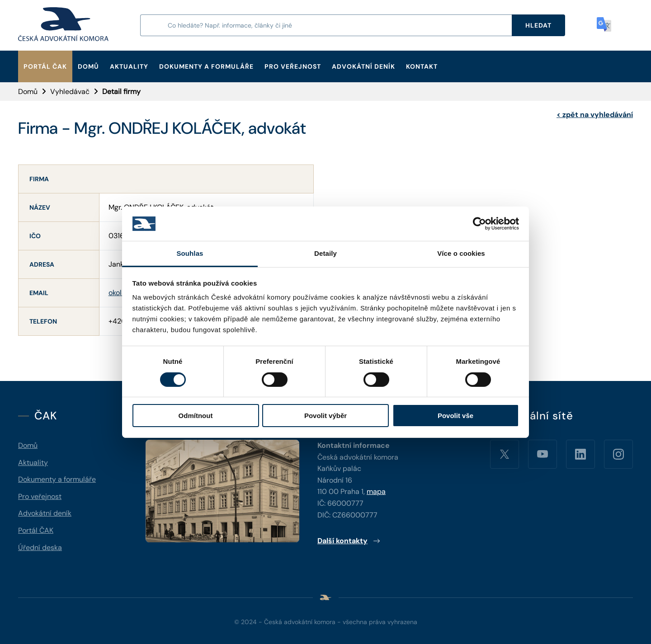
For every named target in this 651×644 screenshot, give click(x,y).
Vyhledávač (70, 92)
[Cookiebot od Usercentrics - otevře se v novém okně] (479, 224)
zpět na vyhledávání (595, 115)
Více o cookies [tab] (461, 253)
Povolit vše (455, 416)
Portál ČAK (45, 66)
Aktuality (129, 66)
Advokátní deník (363, 66)
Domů (88, 66)
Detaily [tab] (325, 253)
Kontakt (422, 66)
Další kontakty (349, 541)
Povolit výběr (325, 416)
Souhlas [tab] (190, 253)
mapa (376, 491)
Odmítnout (196, 416)
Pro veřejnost (293, 66)
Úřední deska (40, 548)
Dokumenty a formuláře (206, 66)
